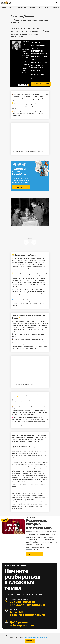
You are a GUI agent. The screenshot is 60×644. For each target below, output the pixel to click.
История (4, 8)
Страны (11, 8)
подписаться (21, 187)
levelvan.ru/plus (43, 80)
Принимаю (30, 641)
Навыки (40, 8)
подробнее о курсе (35, 554)
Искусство (56, 8)
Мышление (32, 8)
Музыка (47, 8)
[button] (28, 239)
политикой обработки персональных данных (37, 638)
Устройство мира (21, 8)
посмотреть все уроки (41, 84)
